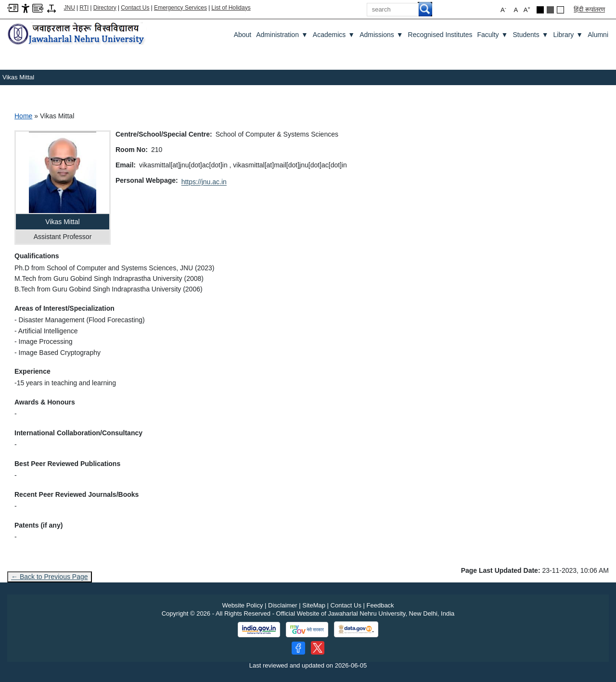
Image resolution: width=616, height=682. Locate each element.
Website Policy (242, 605)
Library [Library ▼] (568, 35)
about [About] (243, 35)
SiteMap (314, 605)
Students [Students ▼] (530, 35)
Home (23, 116)
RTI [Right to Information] (84, 8)
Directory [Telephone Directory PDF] (105, 8)
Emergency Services (180, 8)
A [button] (527, 9)
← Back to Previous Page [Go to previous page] (50, 577)
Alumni (598, 35)
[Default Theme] (560, 10)
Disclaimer (283, 605)
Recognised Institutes (440, 35)
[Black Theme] (540, 10)
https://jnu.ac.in (204, 182)
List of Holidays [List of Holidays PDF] (231, 8)
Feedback (380, 605)
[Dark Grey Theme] (550, 10)
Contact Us (135, 8)
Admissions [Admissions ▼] (381, 35)
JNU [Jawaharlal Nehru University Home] (70, 8)
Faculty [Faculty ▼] (492, 35)
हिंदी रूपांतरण (589, 9)
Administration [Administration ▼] (282, 35)
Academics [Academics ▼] (334, 35)
